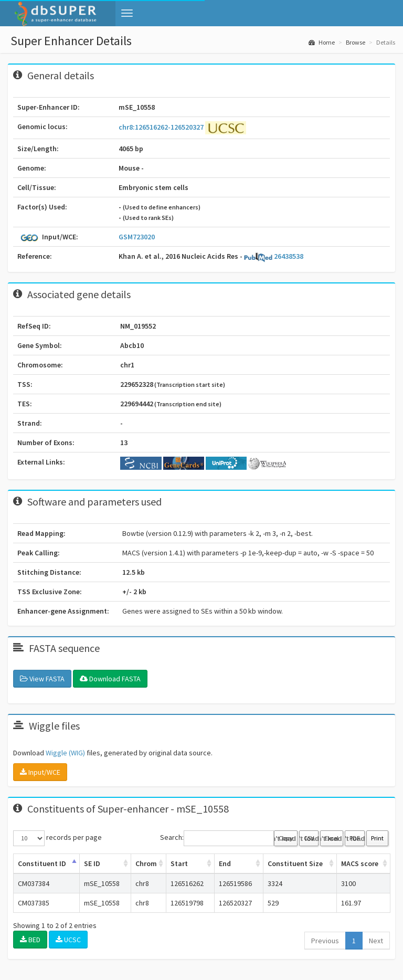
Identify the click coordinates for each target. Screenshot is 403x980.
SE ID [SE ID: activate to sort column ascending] (92, 863)
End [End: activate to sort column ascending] (225, 863)
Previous (325, 941)
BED (30, 940)
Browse (356, 42)
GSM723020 (137, 237)
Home (322, 42)
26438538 (274, 256)
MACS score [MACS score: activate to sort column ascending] (360, 863)
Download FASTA (110, 679)
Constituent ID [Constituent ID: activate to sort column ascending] (42, 863)
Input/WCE (40, 772)
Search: (217, 838)
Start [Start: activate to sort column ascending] (179, 863)
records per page (57, 838)
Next (376, 941)
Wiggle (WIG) (65, 753)
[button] (127, 13)
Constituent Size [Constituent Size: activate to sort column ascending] (295, 863)
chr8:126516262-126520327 (162, 127)
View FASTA (42, 679)
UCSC (68, 940)
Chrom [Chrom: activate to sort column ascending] (146, 863)
